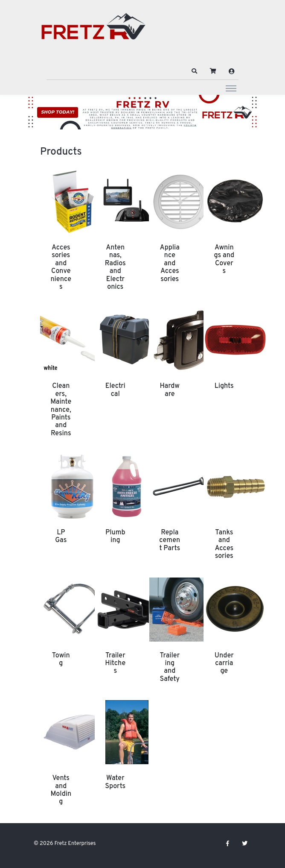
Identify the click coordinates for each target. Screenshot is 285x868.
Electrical (115, 390)
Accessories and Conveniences (61, 267)
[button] (195, 71)
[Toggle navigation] (231, 88)
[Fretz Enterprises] (93, 31)
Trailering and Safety (170, 667)
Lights (224, 386)
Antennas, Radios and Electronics (115, 267)
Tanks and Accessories (224, 544)
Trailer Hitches (115, 664)
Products (61, 152)
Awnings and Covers (224, 260)
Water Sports (115, 782)
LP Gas (61, 537)
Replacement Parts (170, 541)
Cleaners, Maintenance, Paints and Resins (61, 410)
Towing (61, 660)
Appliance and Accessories (170, 264)
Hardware (170, 390)
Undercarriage (224, 664)
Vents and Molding (61, 790)
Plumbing (115, 537)
